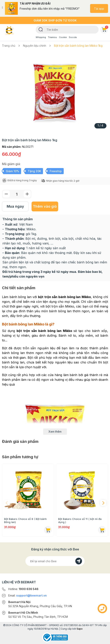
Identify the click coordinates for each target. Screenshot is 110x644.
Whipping (41, 37)
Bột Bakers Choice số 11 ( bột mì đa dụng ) (80, 520)
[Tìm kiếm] (41, 29)
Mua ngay (15, 206)
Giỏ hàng (105, 29)
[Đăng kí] (79, 561)
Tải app (99, 8)
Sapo (80, 629)
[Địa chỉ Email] (55, 561)
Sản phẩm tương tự (20, 457)
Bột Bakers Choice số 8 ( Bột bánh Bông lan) (25, 520)
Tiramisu (52, 37)
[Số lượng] (17, 194)
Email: (27, 595)
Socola (73, 37)
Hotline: (23, 589)
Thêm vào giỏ (45, 206)
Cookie (63, 37)
